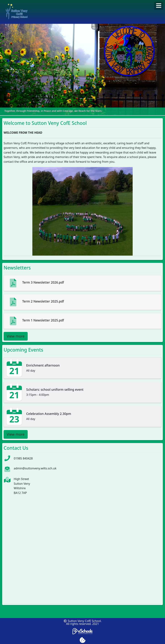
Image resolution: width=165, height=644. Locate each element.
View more (16, 336)
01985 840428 (23, 458)
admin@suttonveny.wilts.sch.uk (35, 468)
